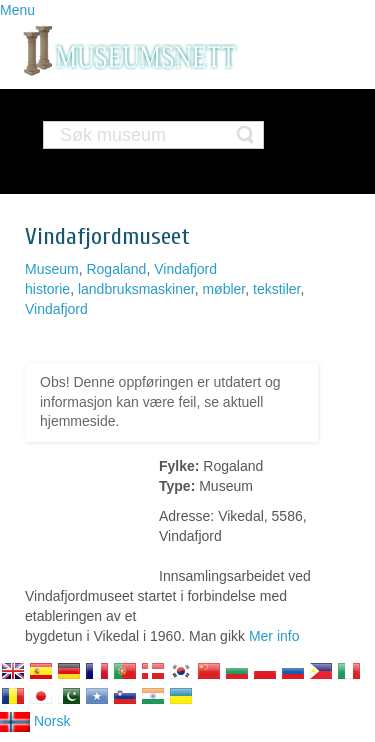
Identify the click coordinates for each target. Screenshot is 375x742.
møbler (223, 289)
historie (47, 289)
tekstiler (276, 289)
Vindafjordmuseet (107, 236)
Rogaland (116, 269)
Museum (52, 269)
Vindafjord (185, 269)
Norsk (35, 721)
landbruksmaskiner (136, 289)
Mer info (274, 636)
